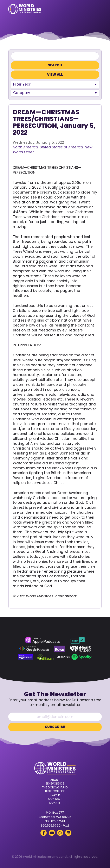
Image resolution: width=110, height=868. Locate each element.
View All (55, 75)
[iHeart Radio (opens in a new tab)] (80, 649)
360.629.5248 (55, 821)
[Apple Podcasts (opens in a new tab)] (43, 640)
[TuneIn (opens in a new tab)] (78, 640)
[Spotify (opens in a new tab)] (74, 657)
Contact (55, 799)
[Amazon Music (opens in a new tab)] (26, 657)
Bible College (55, 791)
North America (25, 147)
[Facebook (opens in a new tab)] (44, 833)
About (55, 780)
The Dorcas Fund (55, 788)
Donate (55, 803)
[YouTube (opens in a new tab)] (52, 833)
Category (22, 93)
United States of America (61, 147)
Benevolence (55, 784)
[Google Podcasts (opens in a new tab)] (34, 649)
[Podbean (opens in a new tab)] (45, 657)
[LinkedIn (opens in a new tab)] (68, 833)
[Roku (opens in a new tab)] (60, 649)
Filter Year (22, 84)
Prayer (55, 795)
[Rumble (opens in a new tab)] (60, 833)
